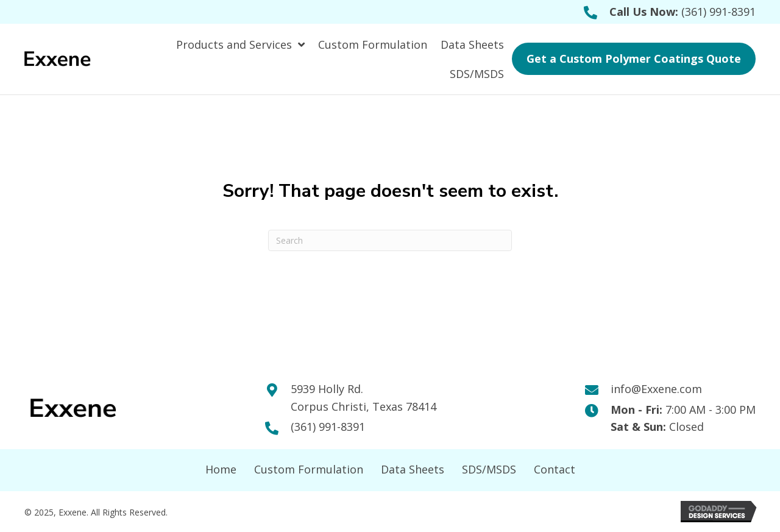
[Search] (390, 240)
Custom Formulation (309, 469)
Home (221, 469)
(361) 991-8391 (718, 12)
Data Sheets (413, 469)
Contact (555, 469)
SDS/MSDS (489, 469)
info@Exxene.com (656, 389)
